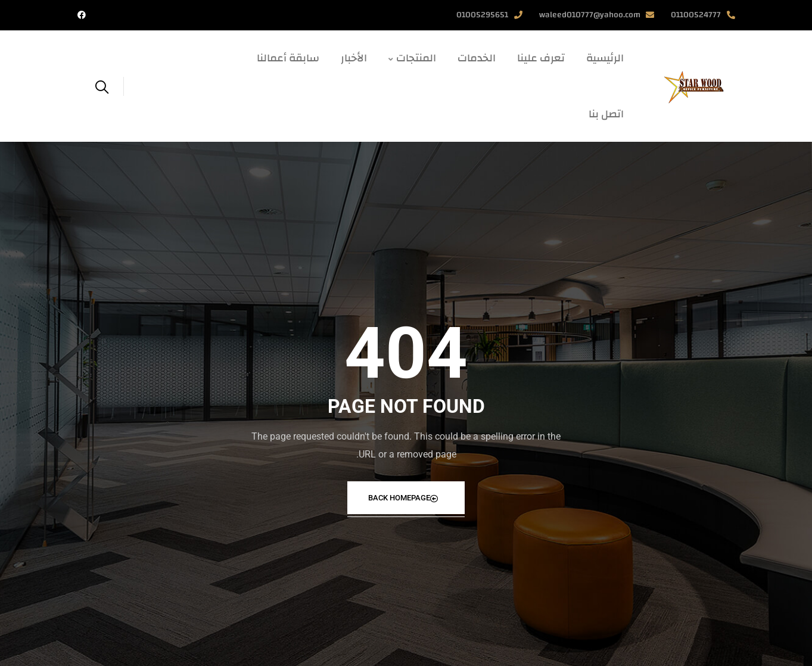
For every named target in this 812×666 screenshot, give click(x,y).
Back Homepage (403, 498)
